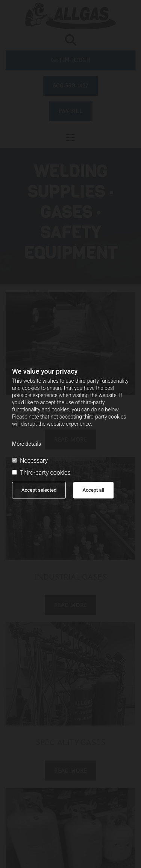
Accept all (94, 490)
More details (27, 444)
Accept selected (39, 490)
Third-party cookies (41, 473)
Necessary (30, 461)
